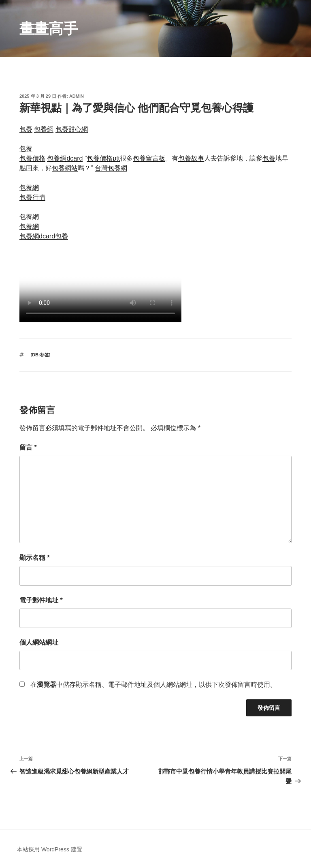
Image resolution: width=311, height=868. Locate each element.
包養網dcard (65, 158)
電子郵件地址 (41, 600)
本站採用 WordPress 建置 (50, 849)
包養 (26, 129)
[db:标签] (41, 355)
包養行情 (32, 197)
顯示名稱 (35, 558)
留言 (28, 447)
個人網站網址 (39, 642)
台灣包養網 (111, 168)
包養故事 (191, 158)
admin (77, 96)
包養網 (44, 129)
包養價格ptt (103, 158)
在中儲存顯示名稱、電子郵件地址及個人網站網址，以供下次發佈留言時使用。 (153, 685)
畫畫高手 (49, 29)
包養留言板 (149, 158)
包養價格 (32, 158)
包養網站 (65, 168)
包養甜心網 (72, 129)
